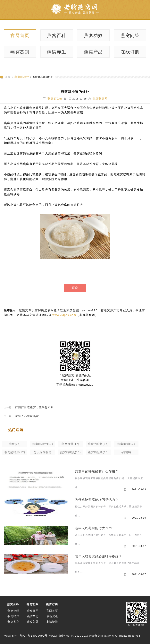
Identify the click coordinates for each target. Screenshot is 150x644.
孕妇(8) (126, 452)
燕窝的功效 (22, 77)
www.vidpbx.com (64, 315)
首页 (8, 77)
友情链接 (52, 622)
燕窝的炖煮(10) (71, 452)
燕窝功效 (93, 35)
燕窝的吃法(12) (15, 452)
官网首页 (20, 35)
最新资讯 (52, 616)
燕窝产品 (93, 52)
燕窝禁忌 (33, 616)
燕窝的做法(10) (98, 452)
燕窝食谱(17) (70, 444)
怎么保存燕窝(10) (43, 453)
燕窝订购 (52, 604)
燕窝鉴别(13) (126, 444)
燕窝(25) (15, 444)
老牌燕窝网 (100, 99)
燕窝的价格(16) (98, 444)
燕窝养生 (57, 52)
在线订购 (130, 52)
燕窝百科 (57, 35)
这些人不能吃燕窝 (27, 416)
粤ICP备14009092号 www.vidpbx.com (46, 636)
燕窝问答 (130, 35)
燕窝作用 (33, 611)
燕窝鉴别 (20, 52)
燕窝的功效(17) (43, 444)
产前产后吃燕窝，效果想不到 (34, 407)
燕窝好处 (33, 622)
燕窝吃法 (13, 616)
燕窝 (97, 636)
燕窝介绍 (13, 611)
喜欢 (75, 288)
